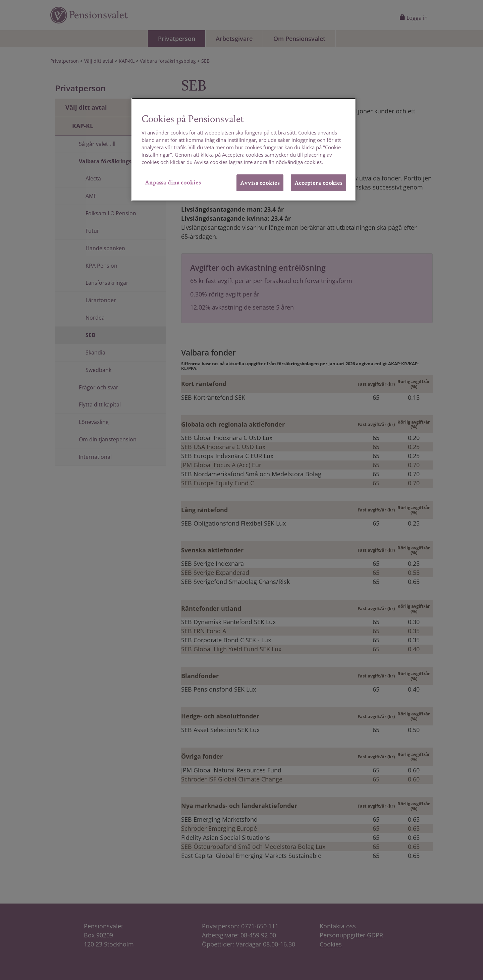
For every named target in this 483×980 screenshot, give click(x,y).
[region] (244, 150)
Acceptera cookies (318, 183)
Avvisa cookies (260, 183)
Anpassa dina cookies (173, 182)
